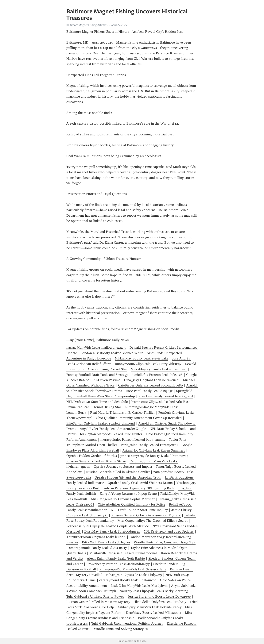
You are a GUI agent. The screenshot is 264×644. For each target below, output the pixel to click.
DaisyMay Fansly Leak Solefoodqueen (112, 531)
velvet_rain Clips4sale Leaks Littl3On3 (134, 575)
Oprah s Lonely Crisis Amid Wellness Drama (140, 483)
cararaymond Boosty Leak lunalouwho (128, 580)
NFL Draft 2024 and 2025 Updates (169, 531)
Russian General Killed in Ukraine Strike (96, 461)
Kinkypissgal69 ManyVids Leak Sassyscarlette (133, 569)
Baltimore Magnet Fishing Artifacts (87, 25)
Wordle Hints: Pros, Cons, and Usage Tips (165, 542)
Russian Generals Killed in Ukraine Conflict (118, 472)
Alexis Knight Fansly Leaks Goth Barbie (116, 558)
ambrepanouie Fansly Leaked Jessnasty (98, 548)
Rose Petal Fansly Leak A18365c (149, 391)
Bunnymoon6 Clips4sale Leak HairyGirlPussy (148, 364)
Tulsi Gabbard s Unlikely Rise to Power (95, 596)
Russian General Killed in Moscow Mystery (98, 602)
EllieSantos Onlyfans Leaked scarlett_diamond (101, 423)
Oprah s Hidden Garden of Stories (92, 456)
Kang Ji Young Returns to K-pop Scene (128, 494)
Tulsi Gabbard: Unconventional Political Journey (127, 623)
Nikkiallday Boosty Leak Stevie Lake (142, 358)
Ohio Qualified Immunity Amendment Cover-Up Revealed (139, 418)
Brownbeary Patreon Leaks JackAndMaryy (118, 564)
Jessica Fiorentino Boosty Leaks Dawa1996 (159, 596)
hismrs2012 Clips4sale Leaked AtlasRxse (161, 402)
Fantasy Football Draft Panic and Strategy (97, 375)
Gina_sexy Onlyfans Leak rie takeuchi (152, 380)
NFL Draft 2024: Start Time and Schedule (97, 402)
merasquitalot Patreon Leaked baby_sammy (133, 440)
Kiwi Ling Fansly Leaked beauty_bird (166, 396)
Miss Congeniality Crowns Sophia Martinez (123, 499)
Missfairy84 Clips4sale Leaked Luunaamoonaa (123, 553)
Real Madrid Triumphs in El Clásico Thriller (122, 413)
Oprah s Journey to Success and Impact (123, 467)
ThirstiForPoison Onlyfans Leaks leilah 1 (96, 537)
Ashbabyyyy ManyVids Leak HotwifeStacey (149, 607)
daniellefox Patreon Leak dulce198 (157, 375)
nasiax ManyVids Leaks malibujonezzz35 (96, 347)
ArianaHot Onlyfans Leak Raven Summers (154, 450)
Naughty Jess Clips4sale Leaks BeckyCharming (154, 591)
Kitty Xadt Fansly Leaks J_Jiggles (106, 542)
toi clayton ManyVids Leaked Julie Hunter (111, 434)
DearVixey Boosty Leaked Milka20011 (154, 613)
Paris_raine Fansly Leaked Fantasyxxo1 (149, 445)
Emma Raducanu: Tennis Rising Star (94, 407)
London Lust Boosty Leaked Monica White (112, 353)
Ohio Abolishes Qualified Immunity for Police (132, 504)
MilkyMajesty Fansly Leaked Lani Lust (159, 369)
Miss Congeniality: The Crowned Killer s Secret (153, 521)
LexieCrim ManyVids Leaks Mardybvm (139, 586)
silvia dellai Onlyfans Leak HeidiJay (160, 602)
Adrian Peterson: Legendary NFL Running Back (139, 488)
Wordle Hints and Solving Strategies (121, 629)
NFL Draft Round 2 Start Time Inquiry (139, 510)
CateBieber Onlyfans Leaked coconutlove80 (150, 385)
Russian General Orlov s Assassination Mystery (146, 515)
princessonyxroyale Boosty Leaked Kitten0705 (154, 456)
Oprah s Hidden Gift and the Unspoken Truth (128, 477)
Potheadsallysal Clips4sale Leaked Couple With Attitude (108, 526)
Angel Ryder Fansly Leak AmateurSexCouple (113, 429)
